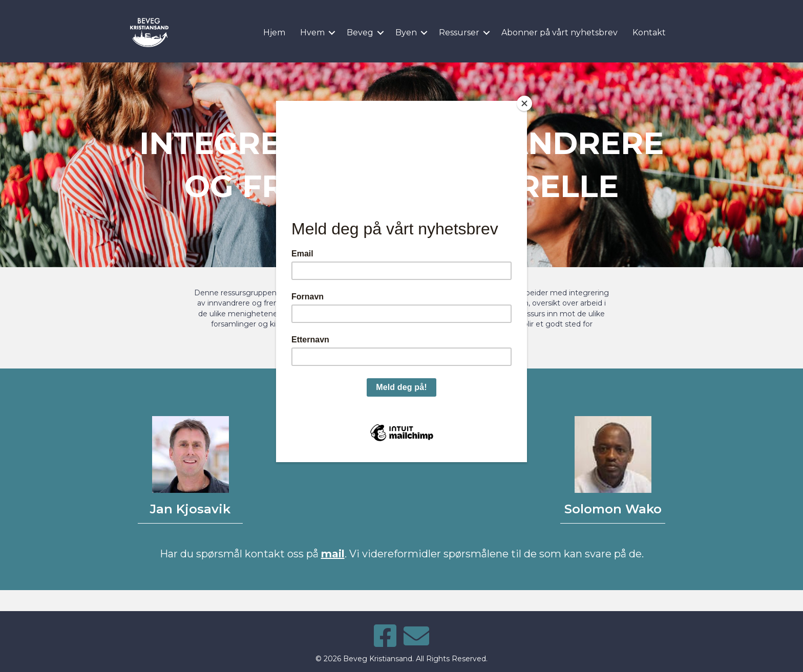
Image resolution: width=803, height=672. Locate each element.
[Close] (524, 103)
